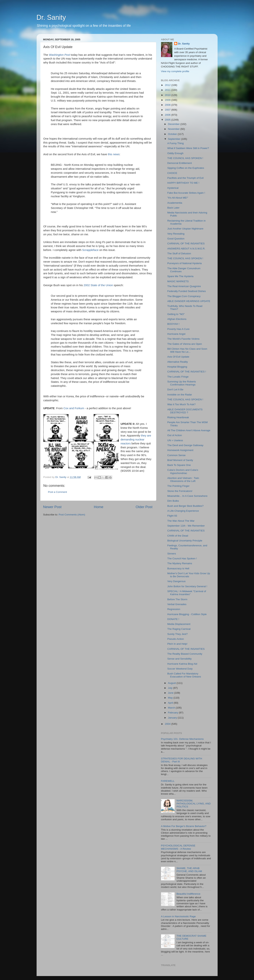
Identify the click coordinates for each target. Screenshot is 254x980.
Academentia (175, 203)
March (172, 708)
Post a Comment (58, 492)
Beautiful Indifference (188, 894)
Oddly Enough (175, 153)
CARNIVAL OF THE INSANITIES (186, 243)
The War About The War (181, 521)
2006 (168, 115)
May (171, 698)
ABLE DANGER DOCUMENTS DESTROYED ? (185, 411)
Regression (174, 609)
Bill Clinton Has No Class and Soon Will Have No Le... (187, 350)
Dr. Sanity (51, 17)
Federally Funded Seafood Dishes (186, 291)
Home (99, 507)
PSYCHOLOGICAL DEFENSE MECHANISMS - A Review (178, 847)
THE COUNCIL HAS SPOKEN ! (185, 158)
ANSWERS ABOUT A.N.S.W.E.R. (186, 249)
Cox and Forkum (73, 408)
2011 (168, 90)
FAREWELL (168, 781)
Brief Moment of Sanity (180, 460)
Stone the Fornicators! (180, 491)
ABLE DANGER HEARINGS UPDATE (189, 301)
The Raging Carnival (179, 629)
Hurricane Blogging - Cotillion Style (187, 614)
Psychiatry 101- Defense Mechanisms (182, 739)
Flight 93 (172, 516)
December (174, 124)
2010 (168, 95)
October (173, 134)
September (175, 139)
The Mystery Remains (180, 563)
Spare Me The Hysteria (180, 276)
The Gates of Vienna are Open (185, 344)
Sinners (172, 554)
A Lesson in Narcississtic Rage (178, 916)
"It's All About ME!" (178, 198)
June (171, 693)
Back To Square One (179, 465)
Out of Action (175, 435)
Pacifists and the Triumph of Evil (185, 178)
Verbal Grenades (177, 604)
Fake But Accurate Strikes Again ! (186, 193)
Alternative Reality (178, 362)
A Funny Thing (175, 143)
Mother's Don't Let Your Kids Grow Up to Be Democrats (189, 575)
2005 (168, 120)
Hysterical (173, 188)
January (173, 718)
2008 (168, 105)
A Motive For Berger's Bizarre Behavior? (184, 826)
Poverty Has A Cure (178, 329)
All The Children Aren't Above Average (189, 430)
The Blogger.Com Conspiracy (184, 296)
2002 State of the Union (99, 285)
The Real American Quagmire (184, 286)
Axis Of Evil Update (178, 357)
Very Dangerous (176, 581)
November (174, 129)
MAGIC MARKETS (178, 281)
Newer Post (52, 507)
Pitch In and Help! (177, 644)
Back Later (173, 208)
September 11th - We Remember (186, 526)
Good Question (176, 239)
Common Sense (176, 455)
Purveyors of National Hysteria (184, 263)
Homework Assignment (180, 450)
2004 (168, 724)
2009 (168, 100)
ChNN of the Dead (178, 536)
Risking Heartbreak (178, 417)
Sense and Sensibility (179, 659)
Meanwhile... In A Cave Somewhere (187, 496)
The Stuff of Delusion (179, 253)
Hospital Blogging (177, 367)
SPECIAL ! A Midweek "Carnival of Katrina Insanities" (187, 593)
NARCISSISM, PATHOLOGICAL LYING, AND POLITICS (194, 804)
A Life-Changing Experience (183, 511)
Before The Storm (177, 599)
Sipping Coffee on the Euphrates (186, 168)
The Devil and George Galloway (185, 445)
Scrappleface (91, 250)
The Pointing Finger (178, 486)
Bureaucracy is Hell (178, 568)
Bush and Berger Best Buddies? (185, 506)
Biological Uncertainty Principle (185, 541)
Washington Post (60, 55)
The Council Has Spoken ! (182, 558)
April (171, 703)
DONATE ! (173, 619)
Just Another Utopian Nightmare (185, 229)
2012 (168, 85)
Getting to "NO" (176, 314)
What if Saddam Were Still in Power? (188, 148)
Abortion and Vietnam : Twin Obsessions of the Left (183, 480)
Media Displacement (179, 624)
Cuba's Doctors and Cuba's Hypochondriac (183, 471)
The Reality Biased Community (185, 654)
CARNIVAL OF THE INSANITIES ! (187, 372)
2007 (168, 110)
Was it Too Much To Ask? (181, 404)
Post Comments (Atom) (72, 515)
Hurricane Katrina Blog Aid (182, 664)
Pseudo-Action (176, 639)
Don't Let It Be (175, 389)
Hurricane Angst (176, 334)
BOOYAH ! (173, 324)
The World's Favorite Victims (183, 339)
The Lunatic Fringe (178, 377)
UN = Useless (175, 440)
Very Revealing (176, 234)
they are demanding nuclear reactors (136, 440)
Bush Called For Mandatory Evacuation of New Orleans (184, 675)
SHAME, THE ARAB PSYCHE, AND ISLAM (189, 870)
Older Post (144, 507)
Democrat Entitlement (180, 163)
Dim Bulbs (173, 501)
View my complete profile (175, 71)
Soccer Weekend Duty (180, 669)
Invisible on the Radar (180, 395)
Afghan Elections (177, 319)
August (172, 683)
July (171, 688)
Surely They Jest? (177, 634)
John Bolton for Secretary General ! (187, 586)
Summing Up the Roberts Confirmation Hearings (182, 383)
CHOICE (172, 173)
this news (114, 154)
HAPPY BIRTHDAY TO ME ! (183, 183)
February (173, 713)
